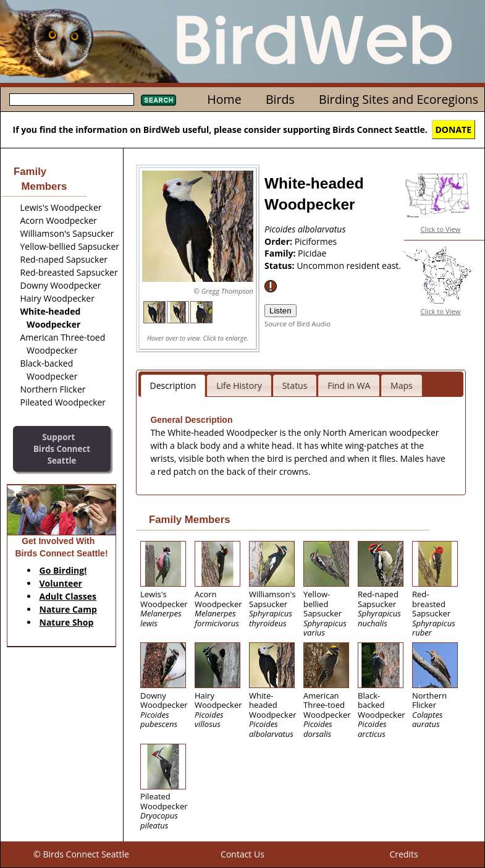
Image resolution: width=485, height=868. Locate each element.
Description (173, 385)
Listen (280, 311)
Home (224, 99)
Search (158, 100)
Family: (281, 253)
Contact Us (242, 854)
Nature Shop (67, 622)
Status (295, 385)
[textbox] (72, 100)
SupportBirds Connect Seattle (62, 449)
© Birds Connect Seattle (81, 854)
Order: (280, 241)
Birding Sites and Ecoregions (399, 99)
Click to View (441, 229)
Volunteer (61, 583)
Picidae (312, 253)
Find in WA (349, 385)
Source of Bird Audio (297, 324)
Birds (280, 99)
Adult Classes (68, 596)
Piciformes (316, 241)
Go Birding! (63, 570)
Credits (403, 854)
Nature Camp (68, 609)
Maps (402, 385)
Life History (239, 385)
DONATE (454, 130)
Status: (280, 266)
